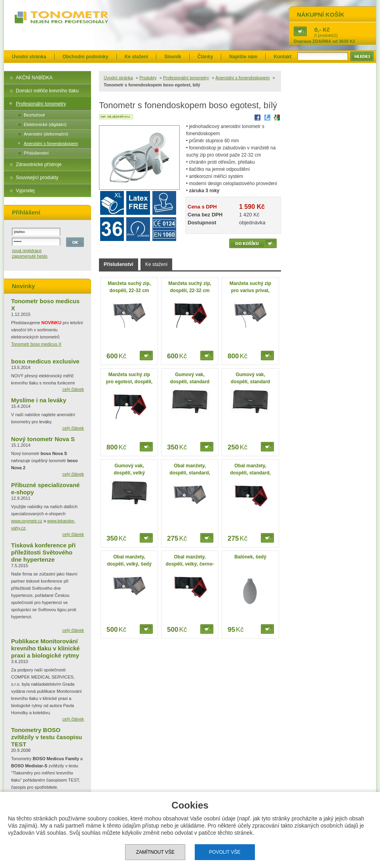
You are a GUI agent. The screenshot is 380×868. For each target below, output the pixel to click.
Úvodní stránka (29, 57)
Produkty (148, 78)
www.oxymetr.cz (27, 521)
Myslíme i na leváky (39, 400)
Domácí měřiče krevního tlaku (47, 91)
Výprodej (25, 191)
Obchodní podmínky (85, 57)
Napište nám (243, 57)
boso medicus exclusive (45, 361)
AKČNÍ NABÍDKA (34, 78)
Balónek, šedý (250, 557)
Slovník (173, 57)
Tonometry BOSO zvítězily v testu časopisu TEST (47, 737)
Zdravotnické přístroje (39, 164)
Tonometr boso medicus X (36, 344)
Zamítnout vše (155, 852)
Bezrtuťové (34, 115)
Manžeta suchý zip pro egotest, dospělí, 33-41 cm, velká (129, 382)
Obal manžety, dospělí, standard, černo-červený (250, 473)
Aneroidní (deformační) (46, 134)
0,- (318, 30)
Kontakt (282, 57)
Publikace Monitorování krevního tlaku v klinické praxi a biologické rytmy (45, 648)
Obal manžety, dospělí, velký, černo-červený (190, 564)
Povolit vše (225, 852)
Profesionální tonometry (41, 104)
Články (205, 57)
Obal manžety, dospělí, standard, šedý (190, 473)
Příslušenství (36, 153)
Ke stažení (136, 57)
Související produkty (37, 178)
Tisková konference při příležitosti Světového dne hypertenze (43, 552)
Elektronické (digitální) (45, 124)
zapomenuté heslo (30, 256)
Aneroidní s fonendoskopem (51, 143)
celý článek (73, 389)
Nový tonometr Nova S (43, 439)
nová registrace (27, 250)
